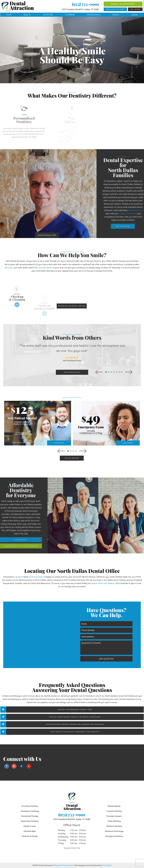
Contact (134, 15)
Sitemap (57, 865)
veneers (18, 577)
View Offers (135, 9)
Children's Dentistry (114, 826)
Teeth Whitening (114, 821)
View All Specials (72, 458)
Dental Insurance (94, 15)
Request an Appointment (123, 4)
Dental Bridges (30, 831)
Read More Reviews (72, 372)
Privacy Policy (68, 865)
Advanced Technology (114, 831)
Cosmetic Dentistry (114, 811)
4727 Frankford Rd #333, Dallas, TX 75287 (80, 9)
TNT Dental (107, 865)
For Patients (70, 15)
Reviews (116, 15)
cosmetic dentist (45, 268)
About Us (27, 15)
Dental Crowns (30, 826)
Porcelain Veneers (114, 816)
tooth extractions (36, 577)
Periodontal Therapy (30, 816)
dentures (8, 268)
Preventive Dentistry (30, 806)
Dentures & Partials (30, 836)
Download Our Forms (115, 9)
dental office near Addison (103, 583)
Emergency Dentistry (114, 836)
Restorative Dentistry (30, 821)
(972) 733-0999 (85, 4)
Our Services (48, 15)
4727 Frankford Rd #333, (72, 819)
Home (9, 15)
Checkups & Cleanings (30, 811)
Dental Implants (114, 806)
